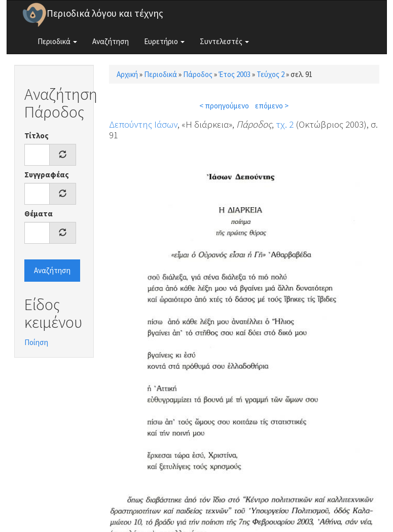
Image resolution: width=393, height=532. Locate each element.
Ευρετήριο (164, 41)
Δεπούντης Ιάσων (143, 124)
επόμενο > (272, 106)
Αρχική (127, 74)
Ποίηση (36, 342)
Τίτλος (37, 136)
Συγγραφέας (47, 175)
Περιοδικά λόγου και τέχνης (105, 13)
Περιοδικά (57, 41)
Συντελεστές (224, 41)
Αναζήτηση (111, 41)
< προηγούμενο (224, 106)
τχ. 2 (285, 124)
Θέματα (39, 214)
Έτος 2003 (235, 74)
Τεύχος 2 (271, 74)
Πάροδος (198, 74)
